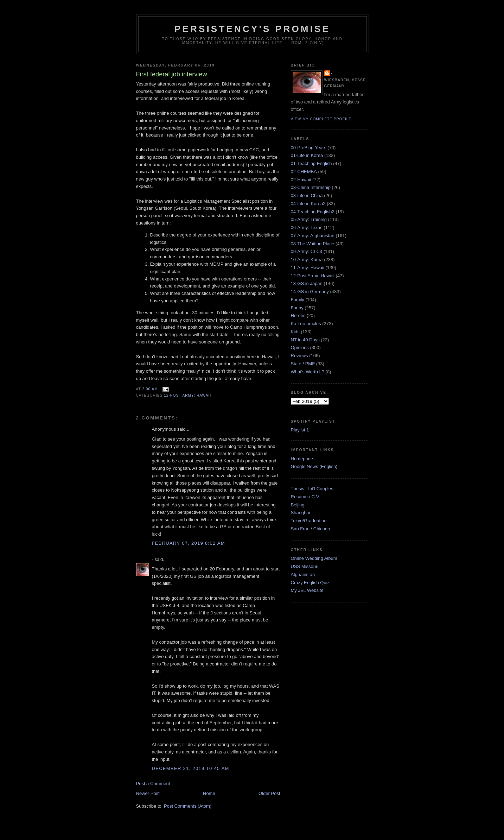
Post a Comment (153, 784)
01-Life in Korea (307, 155)
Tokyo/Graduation (309, 521)
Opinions (300, 348)
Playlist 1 (300, 430)
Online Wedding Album (314, 558)
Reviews (299, 356)
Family (298, 300)
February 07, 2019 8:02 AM (189, 543)
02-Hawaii (301, 180)
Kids (295, 332)
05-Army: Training (309, 219)
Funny (297, 308)
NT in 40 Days (305, 340)
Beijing (298, 505)
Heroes (298, 315)
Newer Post (148, 793)
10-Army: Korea (307, 260)
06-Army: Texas (307, 228)
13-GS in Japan (307, 283)
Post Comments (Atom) (188, 806)
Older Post (269, 793)
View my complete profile (321, 119)
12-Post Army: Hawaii (187, 395)
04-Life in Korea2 (308, 204)
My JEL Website (307, 590)
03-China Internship (311, 187)
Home (209, 793)
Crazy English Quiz (310, 583)
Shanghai (301, 513)
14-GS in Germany (310, 292)
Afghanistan (303, 574)
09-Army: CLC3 (307, 251)
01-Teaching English (311, 163)
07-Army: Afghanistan (313, 236)
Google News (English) (314, 466)
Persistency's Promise (252, 29)
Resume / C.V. (305, 497)
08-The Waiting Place (313, 244)
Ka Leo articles (306, 324)
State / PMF (303, 364)
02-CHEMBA (304, 172)
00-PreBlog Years (309, 148)
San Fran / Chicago (311, 529)
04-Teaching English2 (313, 212)
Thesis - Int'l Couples (312, 489)
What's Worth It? (308, 372)
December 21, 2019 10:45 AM (191, 768)
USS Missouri (305, 566)
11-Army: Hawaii (308, 268)
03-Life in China (307, 195)
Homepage (302, 459)
